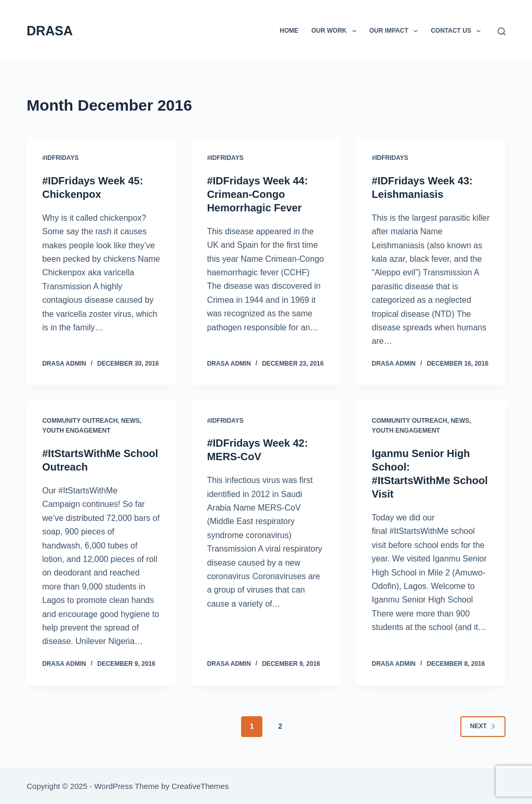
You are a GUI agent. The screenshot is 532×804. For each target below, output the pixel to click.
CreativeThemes (200, 786)
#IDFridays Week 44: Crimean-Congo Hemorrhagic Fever (257, 194)
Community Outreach (80, 421)
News (130, 421)
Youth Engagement (76, 431)
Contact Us (458, 31)
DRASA (50, 31)
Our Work (336, 31)
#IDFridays (60, 158)
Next (483, 726)
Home (289, 31)
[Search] (502, 31)
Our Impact (396, 31)
